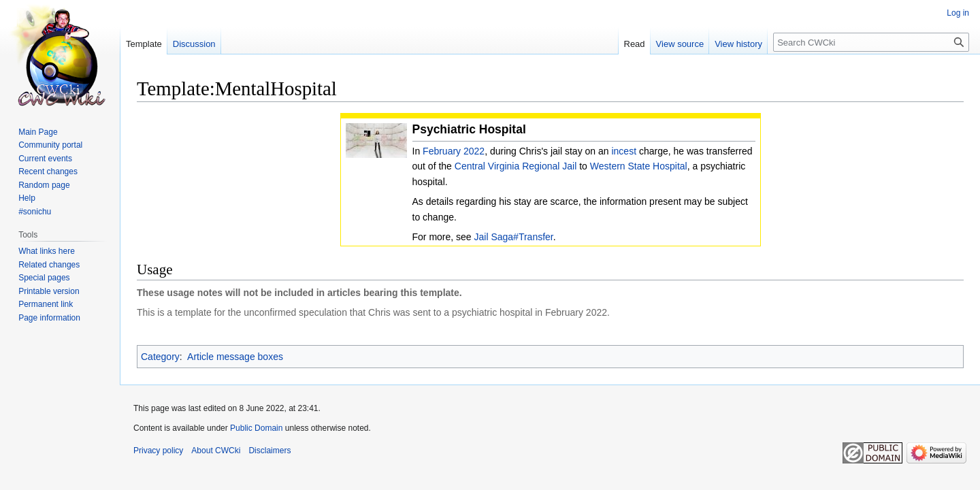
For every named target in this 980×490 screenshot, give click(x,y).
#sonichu (35, 212)
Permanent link (46, 304)
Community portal (50, 145)
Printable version (49, 291)
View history (738, 44)
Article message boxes (235, 357)
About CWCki (216, 451)
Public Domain (256, 428)
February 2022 (454, 151)
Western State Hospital (639, 166)
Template (144, 44)
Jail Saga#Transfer (514, 237)
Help (27, 198)
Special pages (44, 278)
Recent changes (48, 171)
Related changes (49, 265)
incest (624, 151)
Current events (45, 159)
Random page (44, 185)
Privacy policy (158, 451)
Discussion (194, 44)
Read (635, 44)
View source (680, 44)
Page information (49, 318)
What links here (47, 251)
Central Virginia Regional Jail (516, 166)
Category (160, 357)
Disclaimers (269, 451)
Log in (958, 13)
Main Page (38, 132)
